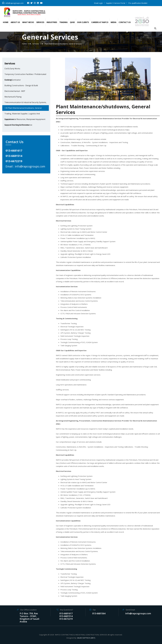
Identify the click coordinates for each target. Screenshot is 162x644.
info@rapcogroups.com (13, 3)
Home (24, 44)
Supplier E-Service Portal (116, 3)
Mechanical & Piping (13, 97)
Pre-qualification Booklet (138, 3)
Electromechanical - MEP (15, 91)
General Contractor (13, 80)
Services (36, 44)
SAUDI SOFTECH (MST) (86, 638)
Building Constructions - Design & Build (21, 85)
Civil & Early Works (12, 69)
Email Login (98, 3)
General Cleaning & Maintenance (18, 125)
